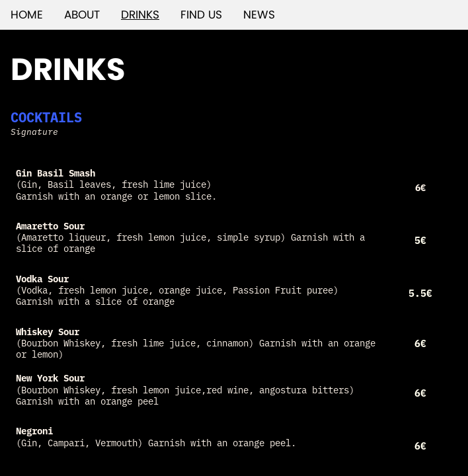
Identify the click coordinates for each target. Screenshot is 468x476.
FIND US (201, 15)
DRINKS (140, 15)
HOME (27, 15)
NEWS (259, 15)
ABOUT (82, 15)
